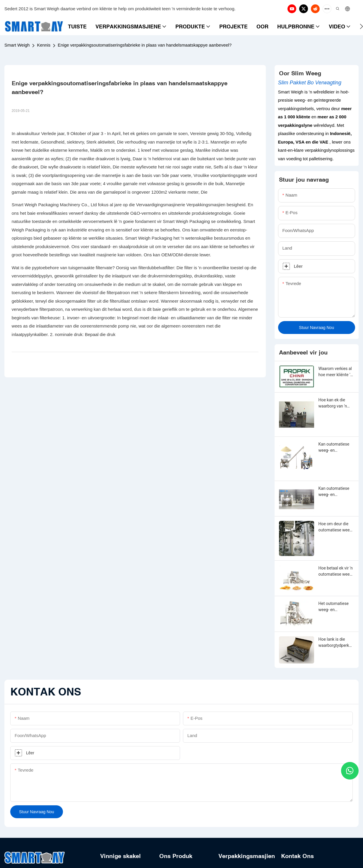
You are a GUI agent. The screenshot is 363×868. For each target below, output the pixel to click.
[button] (361, 26)
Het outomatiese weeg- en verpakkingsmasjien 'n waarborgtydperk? (335, 607)
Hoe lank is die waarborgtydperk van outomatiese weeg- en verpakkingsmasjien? (335, 643)
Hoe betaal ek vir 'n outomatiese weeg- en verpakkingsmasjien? (336, 572)
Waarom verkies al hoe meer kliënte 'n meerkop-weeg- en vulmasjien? (336, 372)
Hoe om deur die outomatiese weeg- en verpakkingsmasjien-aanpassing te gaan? (336, 527)
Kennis (44, 45)
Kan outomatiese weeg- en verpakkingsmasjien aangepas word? (335, 448)
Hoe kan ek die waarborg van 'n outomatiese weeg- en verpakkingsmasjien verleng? (336, 403)
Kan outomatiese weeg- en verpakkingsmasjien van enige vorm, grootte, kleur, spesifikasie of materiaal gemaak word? (335, 492)
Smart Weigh (17, 45)
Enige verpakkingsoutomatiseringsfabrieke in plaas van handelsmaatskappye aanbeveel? (145, 45)
